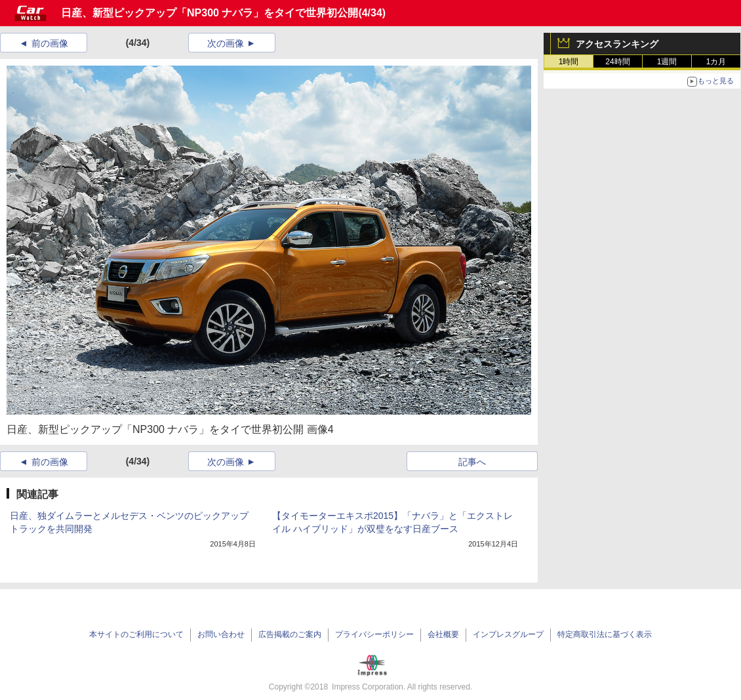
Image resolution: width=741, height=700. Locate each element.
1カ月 (716, 62)
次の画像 (226, 43)
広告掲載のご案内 (290, 634)
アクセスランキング (617, 44)
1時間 (569, 62)
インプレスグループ (508, 634)
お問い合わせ (221, 634)
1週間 (667, 62)
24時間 (617, 62)
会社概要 (443, 634)
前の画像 (50, 43)
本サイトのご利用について (136, 634)
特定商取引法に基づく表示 (605, 634)
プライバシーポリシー (374, 634)
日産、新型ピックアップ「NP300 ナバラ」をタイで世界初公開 (210, 13)
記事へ (472, 462)
